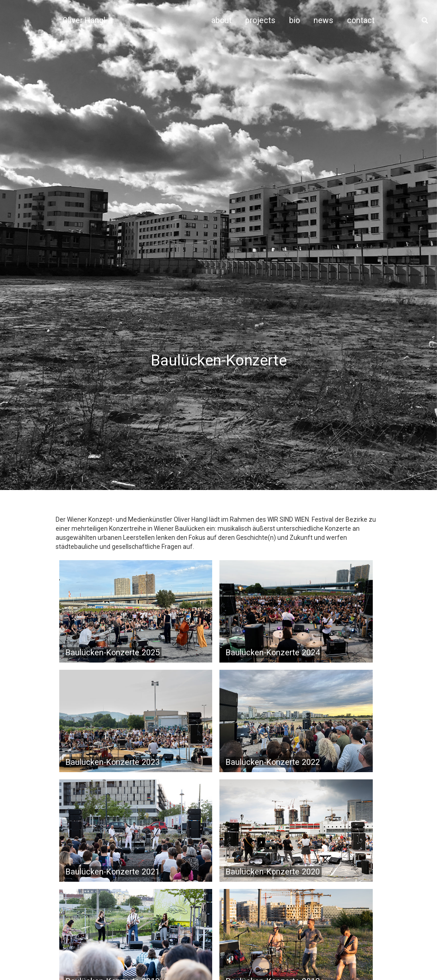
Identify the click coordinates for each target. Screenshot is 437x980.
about (221, 20)
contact (361, 20)
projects (260, 20)
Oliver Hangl (84, 20)
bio (294, 20)
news (323, 20)
